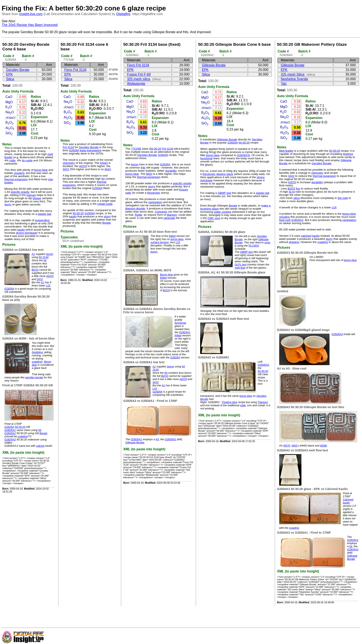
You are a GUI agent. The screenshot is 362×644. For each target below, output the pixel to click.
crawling (37, 362)
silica (297, 198)
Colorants (161, 212)
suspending (42, 220)
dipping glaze (225, 174)
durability (171, 171)
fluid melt (285, 220)
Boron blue (166, 275)
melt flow (240, 268)
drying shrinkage (26, 233)
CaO (9, 97)
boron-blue (177, 239)
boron (50, 254)
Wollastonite (136, 84)
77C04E (136, 149)
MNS (295, 446)
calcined (306, 236)
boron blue (41, 170)
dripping (294, 242)
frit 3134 (44, 257)
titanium (172, 215)
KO (9, 107)
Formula (27, 91)
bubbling (38, 352)
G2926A (90, 213)
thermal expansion (16, 179)
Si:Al (292, 192)
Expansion (39, 117)
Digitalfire (123, 14)
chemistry (69, 163)
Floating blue (229, 402)
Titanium (263, 402)
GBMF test (224, 193)
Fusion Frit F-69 (139, 74)
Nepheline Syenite (295, 79)
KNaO (11, 118)
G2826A (9, 289)
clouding (19, 173)
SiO (9, 133)
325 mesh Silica (293, 74)
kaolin (21, 230)
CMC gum (214, 218)
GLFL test (241, 265)
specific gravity (20, 192)
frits (143, 168)
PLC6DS (254, 246)
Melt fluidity (286, 151)
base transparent (91, 150)
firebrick (348, 154)
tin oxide (27, 160)
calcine (40, 446)
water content (223, 212)
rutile (12, 160)
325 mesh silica (139, 79)
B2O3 (35, 270)
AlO (10, 128)
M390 (323, 446)
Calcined (348, 500)
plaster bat (44, 214)
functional (180, 323)
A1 (33, 254)
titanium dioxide (135, 208)
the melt (343, 198)
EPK (9, 74)
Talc (284, 84)
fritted (172, 236)
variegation (155, 202)
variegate (169, 218)
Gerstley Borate (18, 70)
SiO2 (40, 279)
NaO (10, 112)
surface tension (160, 242)
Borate (43, 433)
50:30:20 (20, 427)
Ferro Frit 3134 (75, 70)
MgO (9, 102)
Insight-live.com (31, 14)
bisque (37, 198)
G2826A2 (10, 433)
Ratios (36, 97)
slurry (8, 204)
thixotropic (154, 193)
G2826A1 (10, 430)
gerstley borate (34, 377)
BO (9, 122)
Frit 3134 (68, 147)
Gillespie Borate (135, 442)
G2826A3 (10, 440)
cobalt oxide (105, 204)
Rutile (138, 215)
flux (298, 189)
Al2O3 (50, 276)
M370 (287, 446)
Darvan (31, 195)
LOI (34, 125)
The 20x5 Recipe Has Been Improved (30, 25)
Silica (10, 79)
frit (45, 260)
